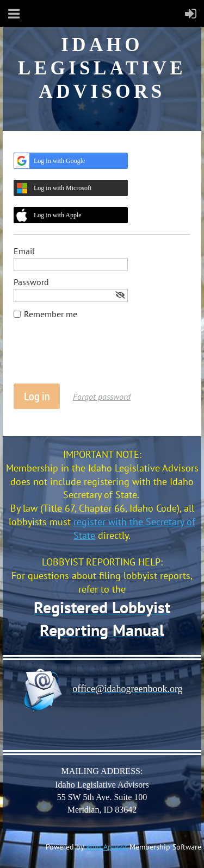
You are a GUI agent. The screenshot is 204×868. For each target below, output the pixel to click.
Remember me (51, 314)
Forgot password (102, 397)
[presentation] (96, 357)
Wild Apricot (107, 847)
